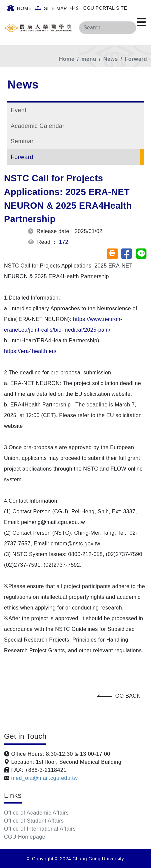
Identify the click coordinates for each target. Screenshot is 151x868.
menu (89, 59)
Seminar (22, 141)
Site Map (51, 8)
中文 (75, 8)
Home (19, 8)
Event (18, 110)
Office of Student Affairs (34, 821)
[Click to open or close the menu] (141, 22)
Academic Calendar (38, 126)
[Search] (108, 28)
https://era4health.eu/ (30, 351)
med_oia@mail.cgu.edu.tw (43, 778)
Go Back (120, 696)
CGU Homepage (25, 837)
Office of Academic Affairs (36, 813)
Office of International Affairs (40, 829)
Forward (136, 59)
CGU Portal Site (105, 8)
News (111, 59)
